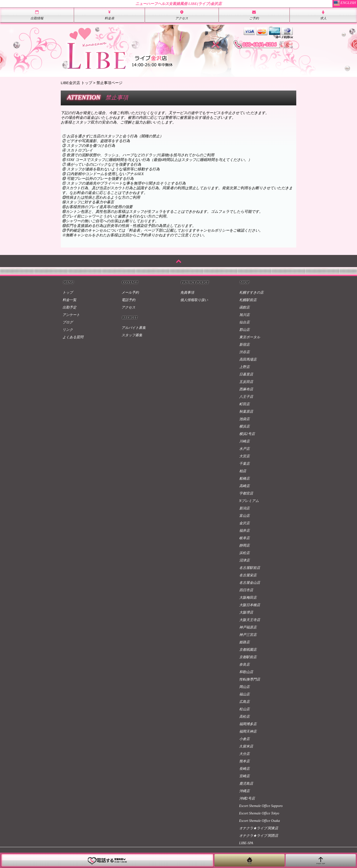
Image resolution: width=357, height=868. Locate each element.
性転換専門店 (250, 679)
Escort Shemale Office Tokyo (259, 813)
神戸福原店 (248, 627)
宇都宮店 (246, 493)
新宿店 (244, 345)
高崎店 (244, 486)
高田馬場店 (248, 359)
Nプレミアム (249, 501)
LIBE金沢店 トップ (76, 83)
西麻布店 (246, 389)
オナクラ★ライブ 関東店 (259, 828)
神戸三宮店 (248, 635)
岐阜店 (244, 538)
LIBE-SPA (246, 843)
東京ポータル (250, 337)
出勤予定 (69, 307)
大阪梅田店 (248, 598)
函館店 (244, 307)
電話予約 (128, 300)
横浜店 (244, 426)
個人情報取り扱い (194, 300)
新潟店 (244, 508)
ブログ (68, 322)
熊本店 (244, 761)
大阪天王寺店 (250, 620)
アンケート (71, 315)
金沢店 (244, 523)
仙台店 (244, 322)
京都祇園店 (248, 650)
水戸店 (244, 449)
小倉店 (244, 739)
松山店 (244, 709)
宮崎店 (244, 776)
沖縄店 (244, 791)
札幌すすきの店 (251, 293)
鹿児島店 (246, 784)
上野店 (244, 367)
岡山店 (244, 687)
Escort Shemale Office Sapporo (261, 806)
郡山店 (244, 330)
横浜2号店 (247, 434)
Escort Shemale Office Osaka (260, 821)
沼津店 (244, 560)
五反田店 (246, 382)
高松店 (244, 717)
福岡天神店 (248, 731)
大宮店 (244, 456)
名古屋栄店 (248, 575)
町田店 (244, 404)
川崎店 (244, 441)
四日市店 (246, 590)
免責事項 (187, 293)
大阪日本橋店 (250, 605)
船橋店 (244, 479)
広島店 (244, 702)
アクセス (128, 307)
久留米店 (246, 746)
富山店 (244, 516)
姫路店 (244, 642)
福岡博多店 (248, 724)
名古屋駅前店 (250, 568)
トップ (68, 293)
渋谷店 (244, 352)
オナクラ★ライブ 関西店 (259, 836)
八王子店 (246, 397)
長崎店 (244, 769)
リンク (68, 330)
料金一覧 (69, 300)
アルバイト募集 (134, 328)
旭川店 (244, 315)
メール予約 (130, 293)
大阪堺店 (246, 612)
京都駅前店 (248, 657)
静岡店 (244, 545)
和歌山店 (246, 672)
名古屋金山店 (250, 583)
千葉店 (244, 464)
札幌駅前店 (248, 300)
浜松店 (244, 553)
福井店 (244, 531)
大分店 (244, 754)
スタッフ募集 (132, 335)
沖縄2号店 (247, 798)
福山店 (244, 694)
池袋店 (244, 419)
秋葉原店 (246, 412)
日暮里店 (246, 374)
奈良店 (244, 665)
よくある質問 (73, 337)
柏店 (243, 471)
